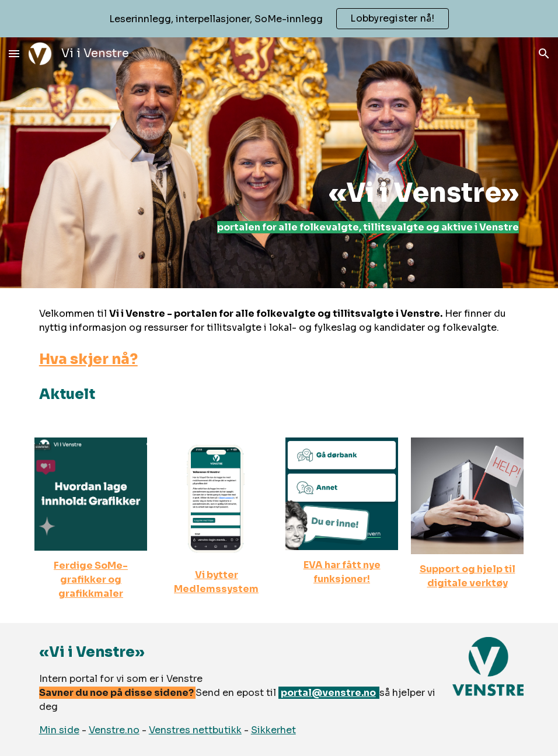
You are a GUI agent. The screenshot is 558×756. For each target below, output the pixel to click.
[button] (14, 53)
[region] (279, 19)
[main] (342, 163)
